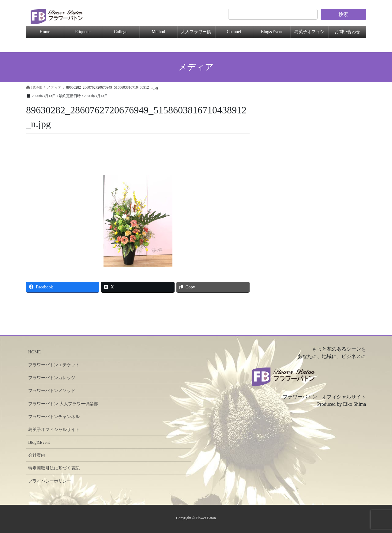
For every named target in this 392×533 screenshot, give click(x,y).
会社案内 (37, 455)
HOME (34, 352)
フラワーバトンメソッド (52, 391)
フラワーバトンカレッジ (52, 378)
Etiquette (83, 32)
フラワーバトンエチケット (54, 365)
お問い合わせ (347, 32)
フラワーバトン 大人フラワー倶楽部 (63, 404)
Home (45, 32)
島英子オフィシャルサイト (54, 430)
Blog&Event (272, 32)
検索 (343, 14)
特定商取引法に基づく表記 (54, 468)
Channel (234, 32)
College (121, 32)
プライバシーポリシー (50, 481)
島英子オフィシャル (309, 34)
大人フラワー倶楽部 (196, 34)
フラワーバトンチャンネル (54, 417)
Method (158, 32)
